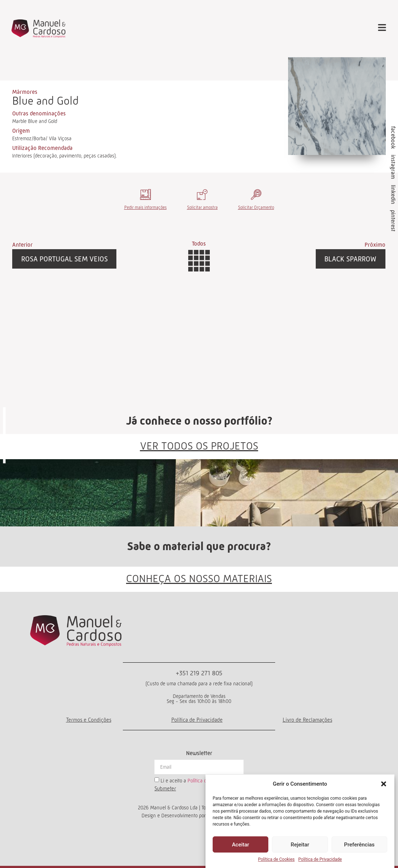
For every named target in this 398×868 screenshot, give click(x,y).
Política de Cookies (276, 859)
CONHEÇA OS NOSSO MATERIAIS (199, 579)
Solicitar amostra (202, 207)
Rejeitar (300, 845)
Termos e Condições (89, 720)
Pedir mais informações (145, 207)
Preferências (359, 845)
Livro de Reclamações (307, 720)
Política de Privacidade (320, 859)
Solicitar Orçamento (256, 207)
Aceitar (241, 845)
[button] (384, 784)
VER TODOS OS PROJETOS (199, 446)
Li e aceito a (198, 781)
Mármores (25, 92)
